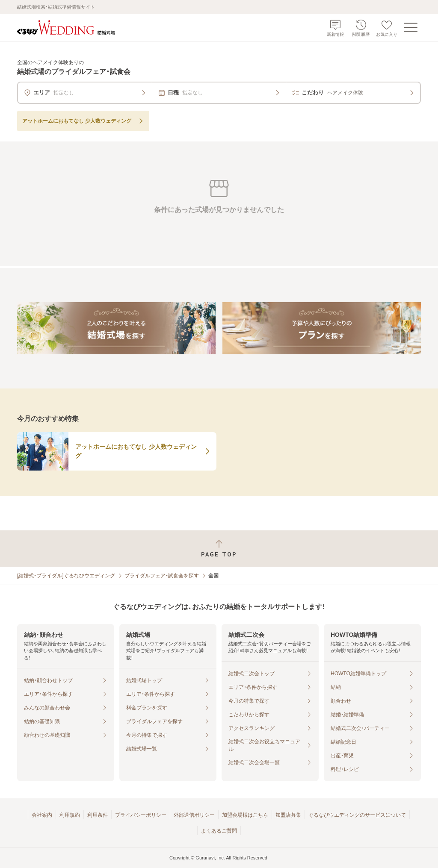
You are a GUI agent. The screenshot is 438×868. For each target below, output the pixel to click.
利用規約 (70, 815)
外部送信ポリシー (194, 815)
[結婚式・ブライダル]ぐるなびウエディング (66, 576)
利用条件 (98, 815)
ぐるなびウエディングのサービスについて (357, 815)
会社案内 (42, 815)
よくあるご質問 (219, 831)
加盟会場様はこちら (245, 815)
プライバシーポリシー (141, 815)
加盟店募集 (288, 815)
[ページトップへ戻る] (219, 549)
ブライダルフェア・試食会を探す (162, 576)
